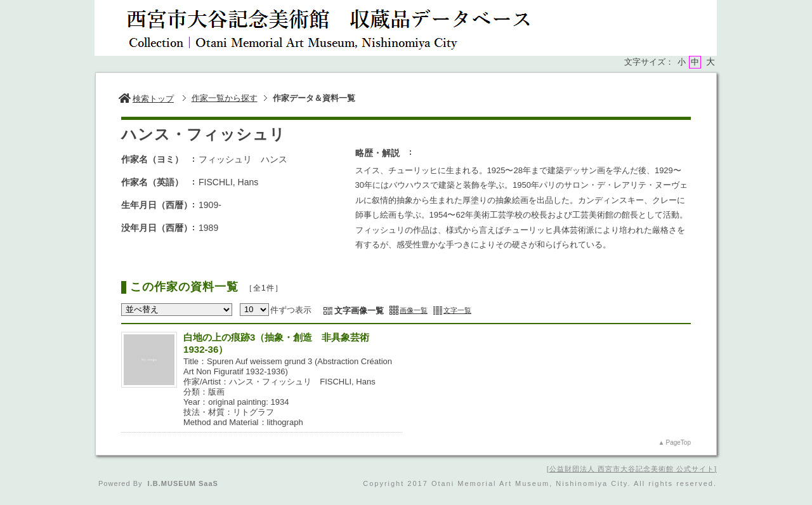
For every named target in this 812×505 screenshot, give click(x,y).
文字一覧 (457, 310)
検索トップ (146, 99)
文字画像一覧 (359, 311)
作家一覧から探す (225, 98)
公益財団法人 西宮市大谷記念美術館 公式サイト (632, 469)
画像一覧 (414, 310)
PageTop (678, 443)
